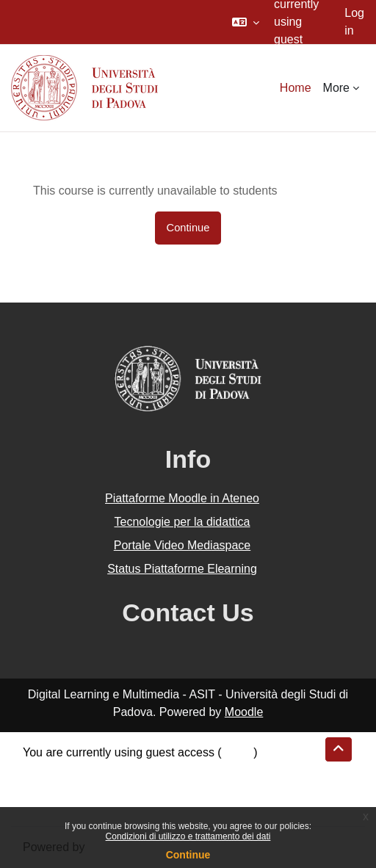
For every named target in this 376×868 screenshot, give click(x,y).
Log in (354, 22)
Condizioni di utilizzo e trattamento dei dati (188, 836)
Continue (188, 855)
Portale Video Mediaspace (182, 545)
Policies (43, 788)
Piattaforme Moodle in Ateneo (182, 498)
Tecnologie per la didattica (182, 522)
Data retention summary (86, 770)
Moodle (244, 712)
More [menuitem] (336, 88)
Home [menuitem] (296, 88)
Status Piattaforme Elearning (182, 569)
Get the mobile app (72, 805)
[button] (246, 22)
